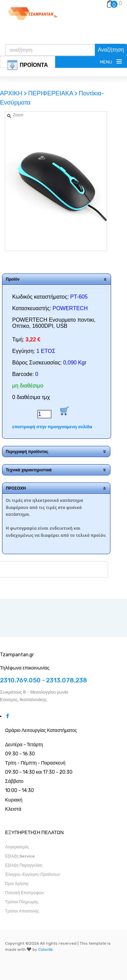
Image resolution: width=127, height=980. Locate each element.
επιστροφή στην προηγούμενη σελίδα (52, 427)
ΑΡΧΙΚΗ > (14, 93)
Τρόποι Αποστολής (22, 911)
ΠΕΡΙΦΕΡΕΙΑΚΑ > (53, 93)
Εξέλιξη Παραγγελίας (24, 865)
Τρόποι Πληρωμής (22, 902)
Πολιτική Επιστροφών (25, 893)
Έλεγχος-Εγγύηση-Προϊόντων (33, 874)
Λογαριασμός (17, 847)
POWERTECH (70, 308)
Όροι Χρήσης (17, 884)
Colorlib (46, 949)
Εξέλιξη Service (20, 856)
